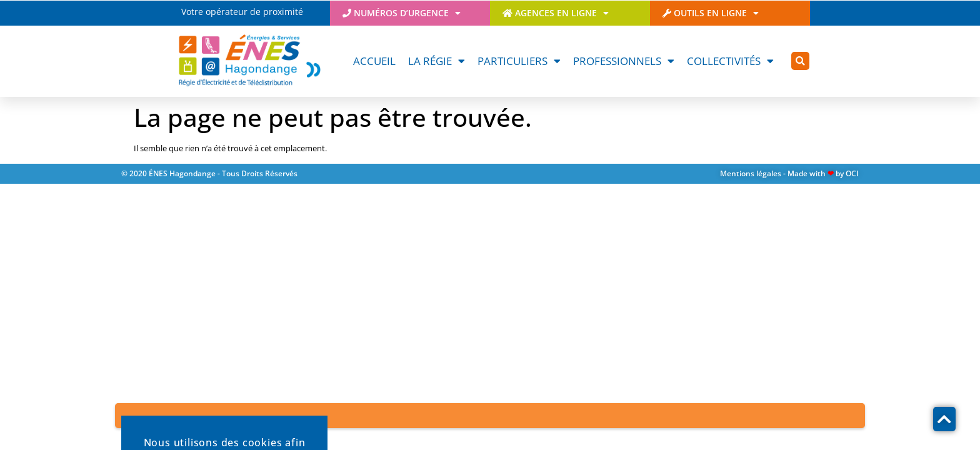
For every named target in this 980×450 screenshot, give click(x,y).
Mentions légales (751, 173)
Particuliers (519, 61)
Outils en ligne (711, 13)
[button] (800, 61)
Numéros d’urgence (402, 13)
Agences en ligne (556, 13)
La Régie (437, 61)
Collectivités (730, 61)
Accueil (374, 61)
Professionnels (624, 61)
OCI (852, 173)
